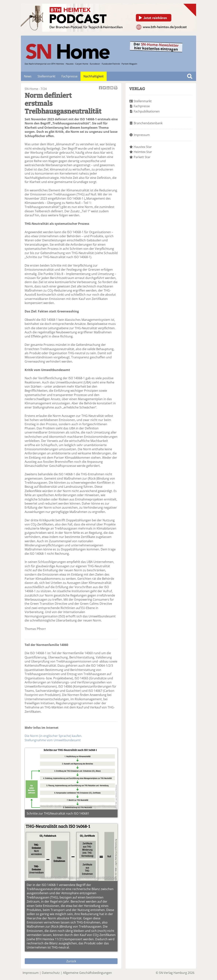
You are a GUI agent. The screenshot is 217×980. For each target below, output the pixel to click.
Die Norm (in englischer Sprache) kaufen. (53, 736)
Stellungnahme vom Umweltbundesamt (53, 740)
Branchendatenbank (148, 123)
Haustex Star (143, 147)
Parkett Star (142, 157)
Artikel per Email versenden (112, 88)
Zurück (71, 961)
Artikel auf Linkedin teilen (108, 88)
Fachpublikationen (147, 111)
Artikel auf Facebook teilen (101, 88)
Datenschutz (51, 973)
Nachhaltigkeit (94, 76)
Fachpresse (69, 76)
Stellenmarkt (46, 76)
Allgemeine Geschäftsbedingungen (87, 973)
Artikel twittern (105, 88)
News (28, 76)
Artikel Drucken (116, 88)
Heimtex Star (143, 152)
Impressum (142, 135)
